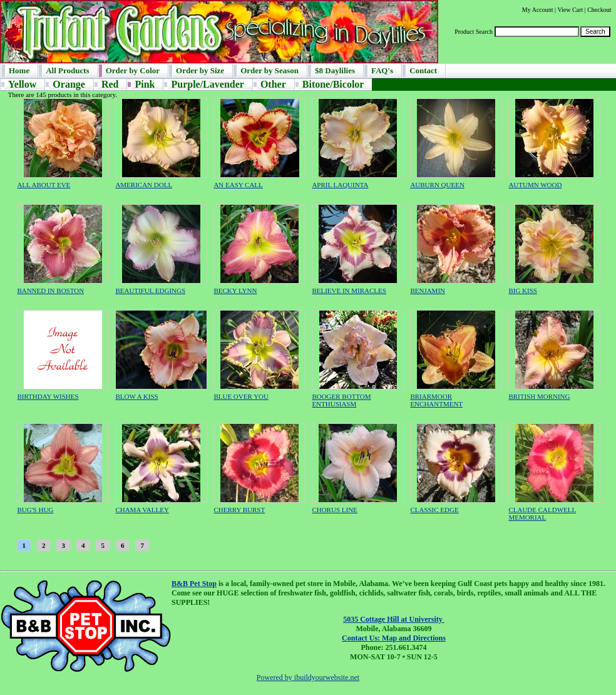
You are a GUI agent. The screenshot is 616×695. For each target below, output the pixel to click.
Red (110, 84)
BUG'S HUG (35, 510)
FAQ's (382, 70)
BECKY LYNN (235, 291)
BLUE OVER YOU (241, 396)
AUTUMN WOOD (535, 185)
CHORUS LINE (334, 510)
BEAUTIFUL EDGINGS (150, 291)
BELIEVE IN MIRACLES (349, 291)
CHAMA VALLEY (142, 510)
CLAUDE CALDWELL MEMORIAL (542, 513)
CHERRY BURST (239, 510)
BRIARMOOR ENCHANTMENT (436, 400)
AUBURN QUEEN (437, 185)
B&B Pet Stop (194, 584)
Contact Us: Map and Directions (394, 638)
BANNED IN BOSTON (50, 291)
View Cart (570, 10)
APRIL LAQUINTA (340, 185)
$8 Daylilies (335, 70)
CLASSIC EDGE (434, 510)
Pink (145, 84)
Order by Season (269, 70)
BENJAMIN (428, 291)
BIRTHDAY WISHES (48, 396)
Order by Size (200, 70)
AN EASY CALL (238, 185)
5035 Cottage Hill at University (394, 619)
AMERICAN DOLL (144, 185)
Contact (423, 70)
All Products (67, 70)
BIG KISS (523, 291)
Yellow (22, 84)
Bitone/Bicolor (333, 84)
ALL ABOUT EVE (44, 185)
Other (273, 84)
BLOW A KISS (136, 396)
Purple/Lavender (207, 84)
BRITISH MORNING (539, 396)
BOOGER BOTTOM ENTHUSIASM (341, 400)
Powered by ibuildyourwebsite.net (308, 677)
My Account (538, 10)
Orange (69, 84)
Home (19, 70)
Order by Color (133, 70)
